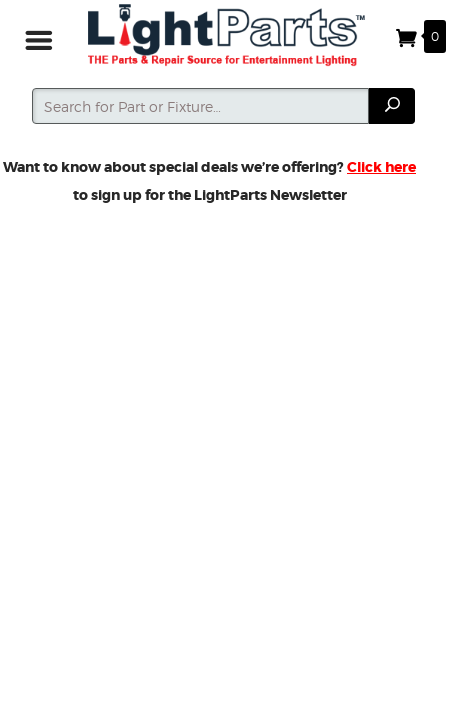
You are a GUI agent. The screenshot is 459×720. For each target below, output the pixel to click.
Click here (381, 167)
